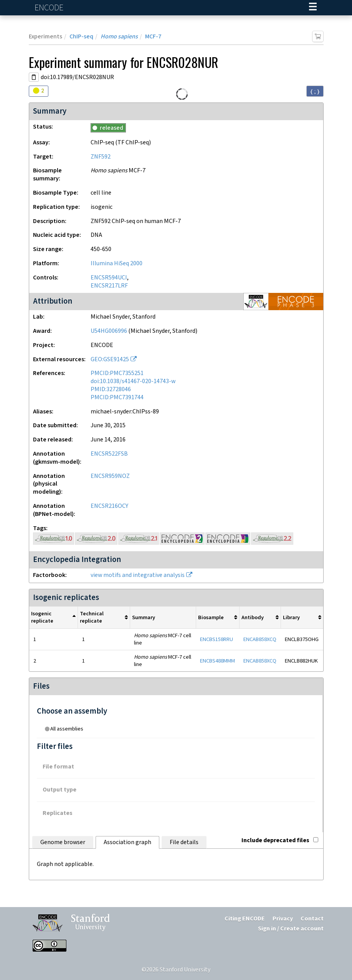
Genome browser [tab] (63, 842)
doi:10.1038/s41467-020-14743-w (133, 381)
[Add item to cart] (318, 36)
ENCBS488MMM (217, 661)
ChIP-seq (81, 37)
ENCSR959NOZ (110, 476)
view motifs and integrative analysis (138, 575)
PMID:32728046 (111, 389)
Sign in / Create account (291, 929)
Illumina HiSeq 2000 (117, 264)
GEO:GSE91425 (110, 359)
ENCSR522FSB (109, 454)
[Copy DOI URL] (34, 77)
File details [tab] (184, 842)
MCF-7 (153, 37)
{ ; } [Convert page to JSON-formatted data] (315, 91)
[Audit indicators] (39, 91)
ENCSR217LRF (109, 286)
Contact (312, 919)
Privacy (283, 919)
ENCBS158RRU (216, 639)
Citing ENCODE (245, 919)
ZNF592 (101, 157)
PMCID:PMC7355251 (117, 373)
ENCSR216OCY (109, 506)
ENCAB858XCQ (260, 639)
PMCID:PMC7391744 (117, 397)
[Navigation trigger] (313, 8)
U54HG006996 (109, 331)
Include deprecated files (280, 840)
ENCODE (50, 8)
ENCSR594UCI (109, 278)
